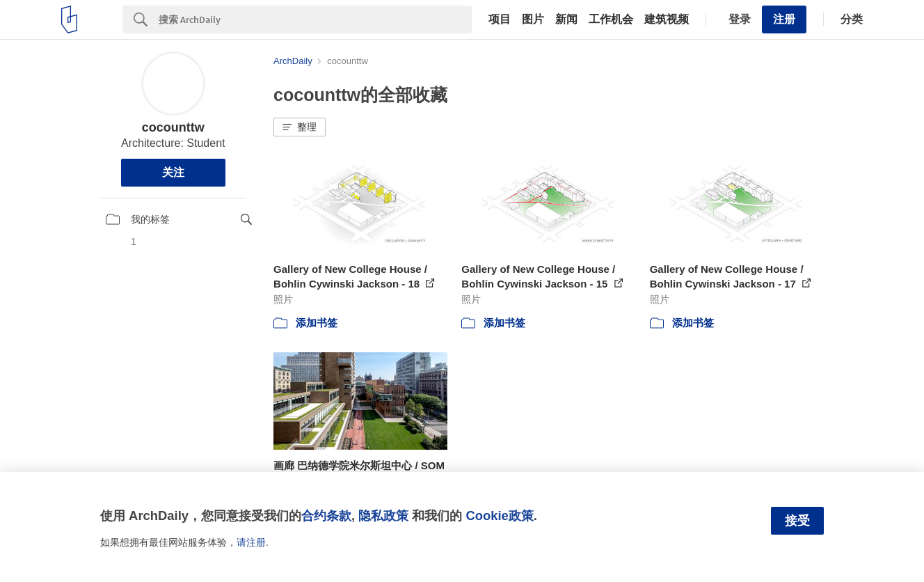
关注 (173, 172)
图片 (533, 19)
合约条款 (326, 516)
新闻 (566, 19)
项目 (500, 19)
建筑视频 (667, 19)
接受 (797, 521)
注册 (784, 19)
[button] (300, 127)
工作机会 (611, 19)
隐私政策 (383, 516)
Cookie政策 (499, 516)
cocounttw (173, 127)
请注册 (251, 542)
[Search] (315, 19)
